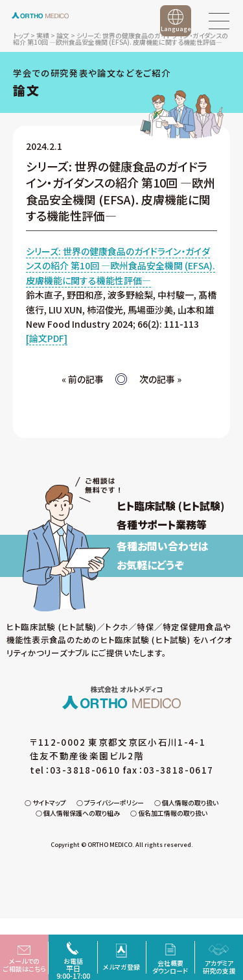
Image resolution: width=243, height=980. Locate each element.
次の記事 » (160, 379)
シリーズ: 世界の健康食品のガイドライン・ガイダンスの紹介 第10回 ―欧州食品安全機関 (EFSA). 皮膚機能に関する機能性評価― (121, 266)
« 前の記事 (83, 379)
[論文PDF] (47, 338)
